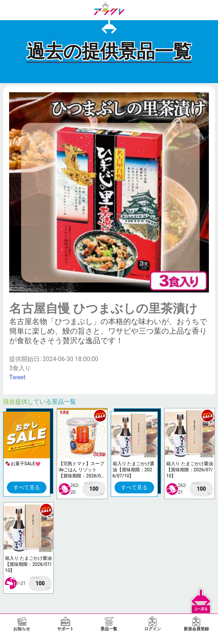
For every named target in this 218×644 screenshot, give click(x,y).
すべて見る (27, 487)
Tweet (17, 377)
